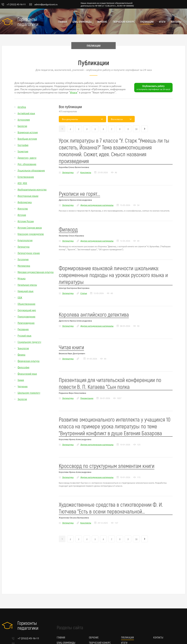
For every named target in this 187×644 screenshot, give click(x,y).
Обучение (102, 22)
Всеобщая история (27, 139)
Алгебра (22, 107)
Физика (21, 355)
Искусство (23, 208)
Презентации (87, 398)
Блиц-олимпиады (82, 22)
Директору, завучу (27, 158)
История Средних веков (30, 228)
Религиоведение (26, 323)
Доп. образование (27, 164)
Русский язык (24, 335)
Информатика (25, 202)
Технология (23, 348)
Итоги (162, 22)
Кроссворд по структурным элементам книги (107, 466)
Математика (24, 266)
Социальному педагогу (29, 342)
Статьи (84, 293)
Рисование (23, 329)
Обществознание (26, 304)
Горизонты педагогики (28, 21)
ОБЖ (20, 297)
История (22, 215)
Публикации (147, 22)
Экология (22, 399)
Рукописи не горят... (79, 193)
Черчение (23, 386)
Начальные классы (27, 285)
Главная (62, 22)
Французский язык (27, 374)
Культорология (25, 240)
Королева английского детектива (94, 314)
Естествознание (26, 177)
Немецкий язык (26, 291)
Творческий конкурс (124, 22)
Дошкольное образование (31, 170)
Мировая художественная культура (36, 272)
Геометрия (23, 151)
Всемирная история (28, 132)
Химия (21, 380)
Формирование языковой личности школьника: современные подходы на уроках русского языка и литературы (113, 275)
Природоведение (26, 316)
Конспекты (86, 172)
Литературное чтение (29, 253)
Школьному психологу (29, 393)
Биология (22, 126)
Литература (24, 247)
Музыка (22, 278)
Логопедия (23, 259)
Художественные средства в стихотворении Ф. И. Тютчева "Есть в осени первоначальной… (111, 508)
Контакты (176, 22)
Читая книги (71, 347)
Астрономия (24, 120)
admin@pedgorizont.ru (43, 4)
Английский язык (26, 113)
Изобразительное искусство (32, 189)
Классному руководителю (31, 234)
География (23, 145)
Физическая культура (29, 361)
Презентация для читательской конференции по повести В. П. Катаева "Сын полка (110, 383)
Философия (23, 367)
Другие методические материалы (97, 205)
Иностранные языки (28, 196)
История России (26, 221)
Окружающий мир (27, 310)
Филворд (68, 229)
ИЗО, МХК (22, 183)
